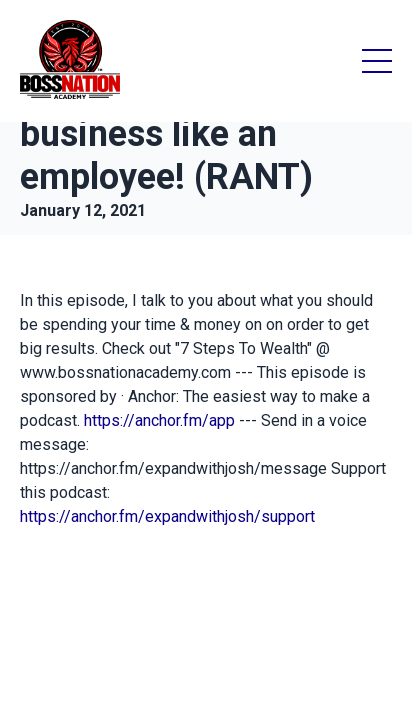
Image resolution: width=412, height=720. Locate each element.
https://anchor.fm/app (159, 420)
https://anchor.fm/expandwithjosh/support (167, 516)
